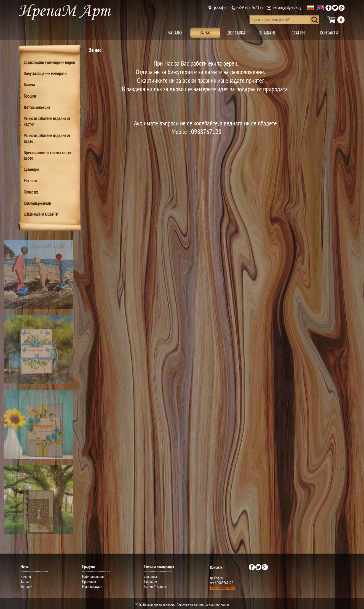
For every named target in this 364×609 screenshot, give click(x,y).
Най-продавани (93, 576)
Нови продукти (92, 586)
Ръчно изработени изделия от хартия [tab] (47, 121)
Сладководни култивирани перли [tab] (49, 62)
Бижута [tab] (29, 85)
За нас (25, 581)
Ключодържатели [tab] (37, 203)
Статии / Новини (155, 586)
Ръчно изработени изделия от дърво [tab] (47, 138)
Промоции (89, 581)
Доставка (151, 576)
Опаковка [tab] (31, 192)
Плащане (151, 581)
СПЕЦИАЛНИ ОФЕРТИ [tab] (41, 214)
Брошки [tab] (30, 96)
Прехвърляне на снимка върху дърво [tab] (47, 155)
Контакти (26, 586)
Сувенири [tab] (31, 169)
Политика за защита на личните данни (203, 605)
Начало (26, 576)
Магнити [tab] (30, 181)
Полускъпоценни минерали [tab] (45, 73)
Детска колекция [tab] (37, 107)
